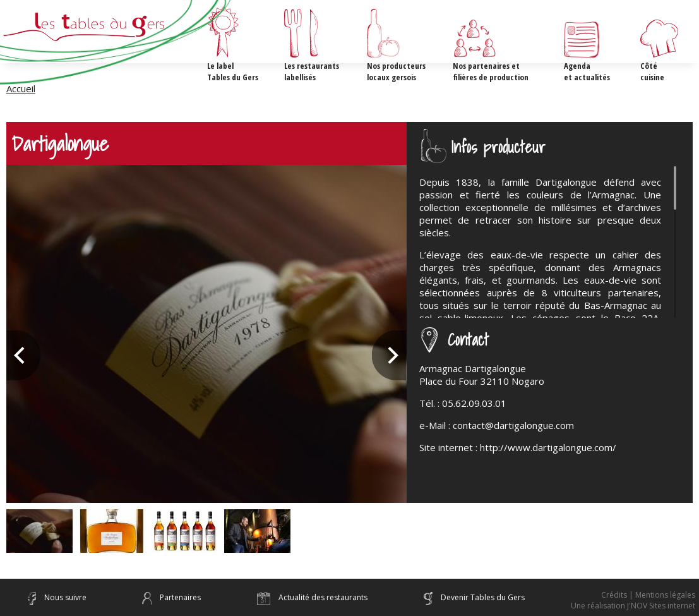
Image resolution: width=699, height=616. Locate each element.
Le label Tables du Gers (233, 71)
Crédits (614, 595)
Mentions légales (665, 595)
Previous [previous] (24, 355)
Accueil (21, 88)
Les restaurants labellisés (312, 71)
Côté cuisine (652, 71)
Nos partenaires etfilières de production (491, 71)
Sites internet (672, 606)
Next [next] (389, 355)
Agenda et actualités (587, 71)
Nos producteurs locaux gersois (396, 71)
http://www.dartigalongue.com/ (548, 447)
